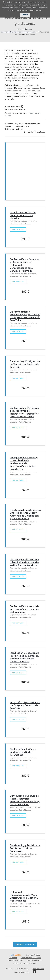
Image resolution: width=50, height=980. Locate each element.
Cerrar (25, 15)
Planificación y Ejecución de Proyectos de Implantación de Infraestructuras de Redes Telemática (24, 657)
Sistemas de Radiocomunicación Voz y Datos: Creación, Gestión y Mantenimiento (24, 896)
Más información (35, 10)
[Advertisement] (25, 171)
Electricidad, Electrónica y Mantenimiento (18, 32)
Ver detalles (18, 230)
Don (13, 955)
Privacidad (13, 958)
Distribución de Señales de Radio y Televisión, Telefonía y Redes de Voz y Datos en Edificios (25, 800)
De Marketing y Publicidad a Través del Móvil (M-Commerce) (25, 848)
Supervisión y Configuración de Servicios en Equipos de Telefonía (25, 364)
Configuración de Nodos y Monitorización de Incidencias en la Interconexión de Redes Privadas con (24, 463)
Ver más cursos (25, 944)
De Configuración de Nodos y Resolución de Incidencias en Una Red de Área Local (25, 562)
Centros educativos (16, 960)
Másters (27, 29)
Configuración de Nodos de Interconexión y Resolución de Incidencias (24, 609)
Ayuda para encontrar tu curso (25, 963)
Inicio (19, 29)
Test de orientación (35, 960)
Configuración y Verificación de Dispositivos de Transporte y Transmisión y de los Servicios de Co (25, 412)
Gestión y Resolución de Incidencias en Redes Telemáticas (23, 752)
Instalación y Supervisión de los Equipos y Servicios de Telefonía (25, 705)
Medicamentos (38, 969)
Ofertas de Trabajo (22, 973)
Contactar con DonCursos (31, 958)
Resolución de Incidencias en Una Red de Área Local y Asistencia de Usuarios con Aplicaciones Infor (25, 514)
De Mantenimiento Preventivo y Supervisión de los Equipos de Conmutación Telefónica (25, 316)
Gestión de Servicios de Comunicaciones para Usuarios (23, 215)
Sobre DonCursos (33, 955)
